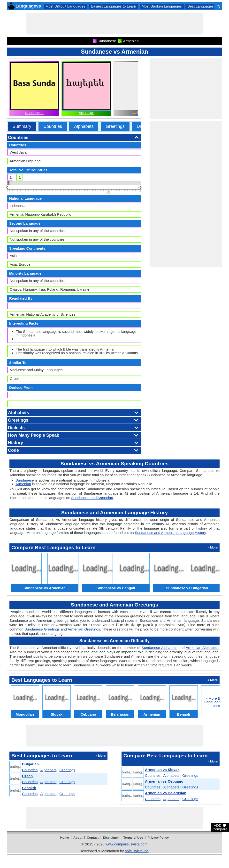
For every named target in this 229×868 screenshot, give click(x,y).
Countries (53, 126)
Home (65, 838)
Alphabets (84, 126)
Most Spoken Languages (162, 6)
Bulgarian (30, 764)
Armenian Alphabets (202, 648)
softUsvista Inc (137, 851)
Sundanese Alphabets (159, 648)
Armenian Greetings (84, 629)
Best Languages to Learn (208, 6)
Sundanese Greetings (42, 629)
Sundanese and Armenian (92, 498)
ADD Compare (220, 827)
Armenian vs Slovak (162, 770)
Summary (22, 126)
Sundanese (34, 113)
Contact (93, 838)
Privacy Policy (158, 838)
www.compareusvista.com (126, 844)
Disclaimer (111, 838)
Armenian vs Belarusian (166, 793)
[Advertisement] (114, 24)
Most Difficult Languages (65, 6)
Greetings (115, 126)
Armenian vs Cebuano (164, 781)
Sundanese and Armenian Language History (170, 533)
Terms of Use (133, 838)
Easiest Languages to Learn (113, 6)
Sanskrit (29, 788)
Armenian (86, 113)
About (78, 838)
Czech (27, 776)
